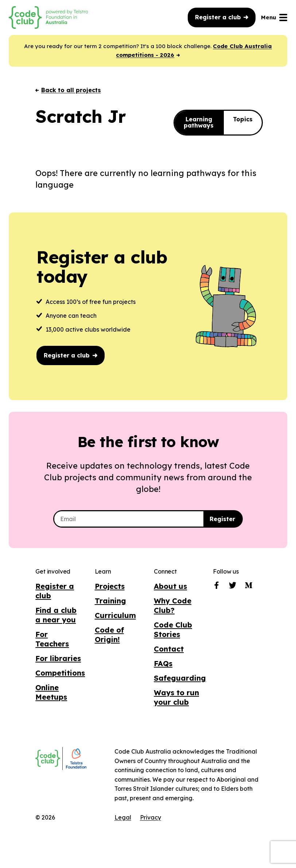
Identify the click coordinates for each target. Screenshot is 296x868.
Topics (243, 120)
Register (222, 520)
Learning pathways (199, 123)
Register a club (222, 17)
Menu (274, 17)
